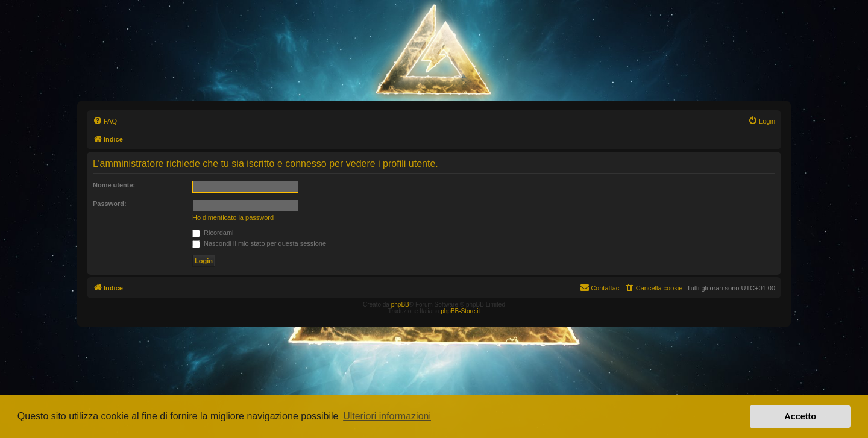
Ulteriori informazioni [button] (387, 416)
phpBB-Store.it (460, 311)
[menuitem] (105, 121)
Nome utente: (114, 185)
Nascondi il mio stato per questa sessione (259, 243)
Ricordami (213, 233)
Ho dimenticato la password (233, 217)
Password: (110, 204)
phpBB (400, 305)
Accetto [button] (800, 416)
